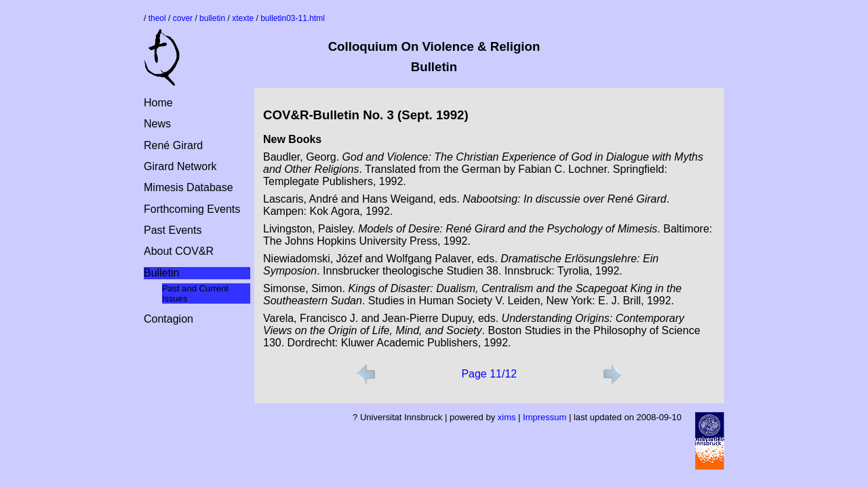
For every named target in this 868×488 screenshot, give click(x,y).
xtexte (243, 18)
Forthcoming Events (192, 209)
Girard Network (180, 166)
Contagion (169, 319)
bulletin (212, 18)
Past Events (173, 230)
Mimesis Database (189, 187)
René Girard (173, 145)
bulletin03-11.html (293, 18)
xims (507, 417)
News (157, 124)
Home (158, 103)
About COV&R (179, 251)
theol (157, 18)
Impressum (545, 417)
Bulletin (161, 273)
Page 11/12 (489, 374)
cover (183, 18)
